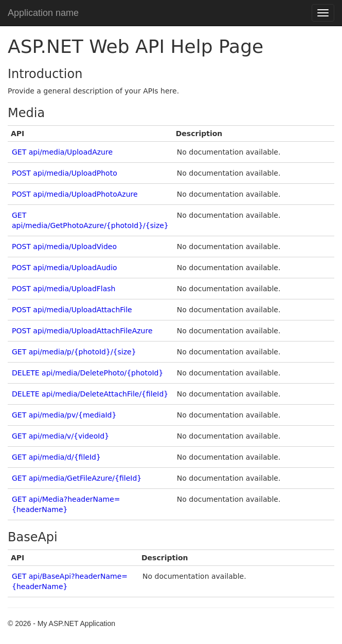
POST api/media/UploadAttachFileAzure (82, 331)
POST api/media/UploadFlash (64, 289)
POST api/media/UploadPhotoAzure (75, 194)
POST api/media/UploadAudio (65, 268)
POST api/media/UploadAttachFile (72, 310)
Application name (43, 13)
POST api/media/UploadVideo (64, 247)
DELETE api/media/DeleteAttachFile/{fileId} (90, 394)
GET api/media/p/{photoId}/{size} (74, 352)
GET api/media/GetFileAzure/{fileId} (77, 478)
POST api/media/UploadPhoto (65, 173)
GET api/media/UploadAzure (62, 152)
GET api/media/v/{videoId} (60, 436)
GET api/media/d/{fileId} (56, 457)
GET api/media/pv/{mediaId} (64, 415)
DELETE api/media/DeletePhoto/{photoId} (87, 373)
